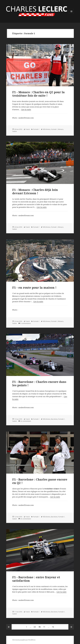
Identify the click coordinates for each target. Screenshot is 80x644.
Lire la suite (26, 109)
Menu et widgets (71, 14)
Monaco (61, 129)
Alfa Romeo (47, 129)
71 (45, 626)
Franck (28, 129)
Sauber (15, 131)
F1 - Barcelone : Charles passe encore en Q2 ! (40, 481)
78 (53, 626)
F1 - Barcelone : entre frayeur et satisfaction (36, 579)
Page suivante (71, 627)
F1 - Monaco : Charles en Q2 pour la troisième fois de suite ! (38, 94)
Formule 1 (36, 129)
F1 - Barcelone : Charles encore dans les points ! (39, 383)
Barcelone (54, 419)
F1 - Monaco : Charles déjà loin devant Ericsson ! (35, 191)
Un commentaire (26, 421)
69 (35, 626)
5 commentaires (26, 323)
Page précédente (9, 627)
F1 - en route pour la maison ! (34, 287)
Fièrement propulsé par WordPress (24, 640)
